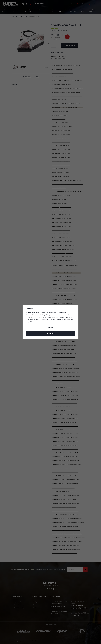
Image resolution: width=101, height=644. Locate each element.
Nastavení (50, 328)
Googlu (40, 317)
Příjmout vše (51, 334)
